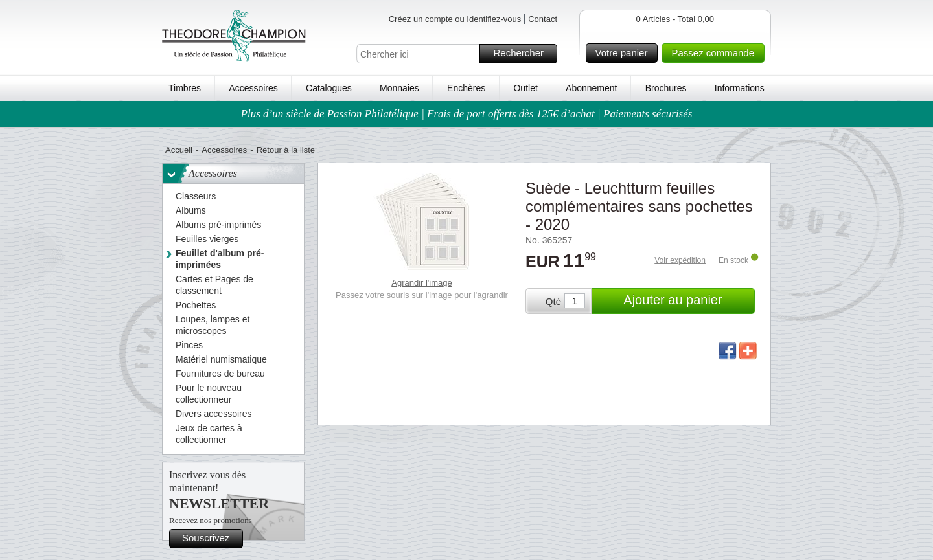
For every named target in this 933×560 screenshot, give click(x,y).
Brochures (666, 88)
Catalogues (329, 88)
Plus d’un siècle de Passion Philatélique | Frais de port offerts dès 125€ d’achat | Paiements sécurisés (467, 114)
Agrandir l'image (422, 283)
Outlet (525, 88)
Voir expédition (680, 260)
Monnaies (399, 88)
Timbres (185, 88)
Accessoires (253, 88)
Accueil (179, 150)
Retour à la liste (286, 150)
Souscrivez (211, 539)
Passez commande (716, 53)
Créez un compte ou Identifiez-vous (455, 19)
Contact (543, 19)
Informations (740, 88)
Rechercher (523, 54)
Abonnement (591, 88)
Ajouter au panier (687, 301)
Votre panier (625, 53)
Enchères (466, 88)
